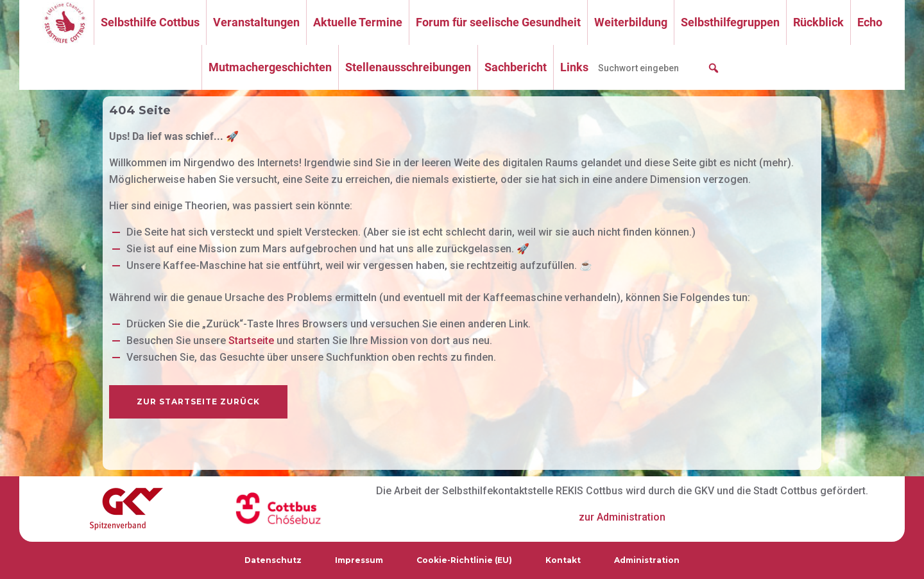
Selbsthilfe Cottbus (150, 22)
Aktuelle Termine (358, 22)
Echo (870, 22)
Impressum (359, 560)
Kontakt (563, 560)
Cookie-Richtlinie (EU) (464, 560)
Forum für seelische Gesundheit (498, 22)
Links (574, 67)
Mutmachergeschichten (270, 67)
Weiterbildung (631, 22)
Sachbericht (516, 67)
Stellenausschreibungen (408, 67)
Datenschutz (273, 560)
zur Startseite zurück (198, 402)
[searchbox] (659, 68)
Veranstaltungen (256, 22)
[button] (714, 68)
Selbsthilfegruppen (730, 22)
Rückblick (818, 22)
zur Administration (622, 517)
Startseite (251, 341)
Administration (647, 560)
